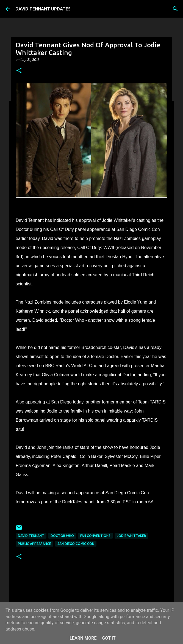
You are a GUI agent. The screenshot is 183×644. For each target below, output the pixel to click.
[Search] (175, 9)
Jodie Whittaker (131, 536)
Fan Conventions (95, 536)
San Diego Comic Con (76, 544)
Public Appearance (34, 544)
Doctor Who (62, 536)
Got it (109, 638)
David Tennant (31, 536)
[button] (19, 71)
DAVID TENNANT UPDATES (43, 9)
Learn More (83, 638)
